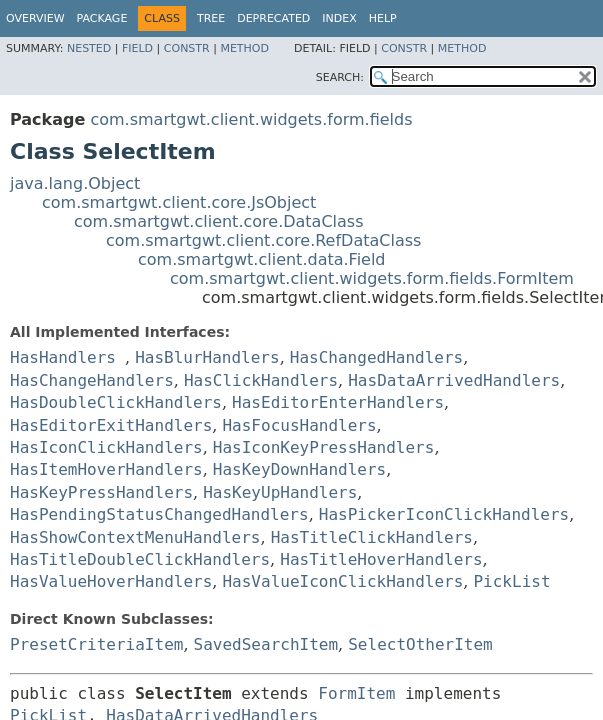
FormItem (356, 693)
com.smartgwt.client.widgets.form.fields (251, 119)
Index (339, 18)
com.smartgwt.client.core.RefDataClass (263, 240)
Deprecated (273, 18)
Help (383, 18)
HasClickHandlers (261, 380)
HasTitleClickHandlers (372, 537)
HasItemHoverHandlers (106, 469)
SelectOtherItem (420, 644)
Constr (187, 48)
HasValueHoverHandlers (111, 581)
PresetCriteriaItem (96, 644)
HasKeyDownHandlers (299, 469)
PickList (511, 581)
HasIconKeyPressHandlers (324, 447)
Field (137, 48)
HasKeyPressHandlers (101, 492)
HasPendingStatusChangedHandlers (159, 514)
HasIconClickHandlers (106, 447)
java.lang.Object (75, 183)
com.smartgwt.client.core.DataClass (219, 221)
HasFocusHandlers (299, 425)
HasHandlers (63, 357)
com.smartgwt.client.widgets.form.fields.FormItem (372, 278)
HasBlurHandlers (207, 357)
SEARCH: (340, 77)
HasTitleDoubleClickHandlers (140, 559)
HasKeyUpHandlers (280, 492)
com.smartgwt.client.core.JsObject (179, 202)
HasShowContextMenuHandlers (135, 537)
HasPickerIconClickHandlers (444, 514)
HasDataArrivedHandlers (454, 380)
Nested (89, 48)
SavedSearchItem (266, 644)
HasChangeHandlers (92, 380)
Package (102, 18)
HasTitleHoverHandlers (381, 559)
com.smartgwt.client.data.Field (262, 259)
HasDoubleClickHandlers (116, 402)
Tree (211, 18)
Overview (35, 18)
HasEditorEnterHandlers (338, 402)
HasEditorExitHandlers (111, 425)
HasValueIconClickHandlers (342, 581)
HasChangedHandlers (376, 357)
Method (244, 48)
